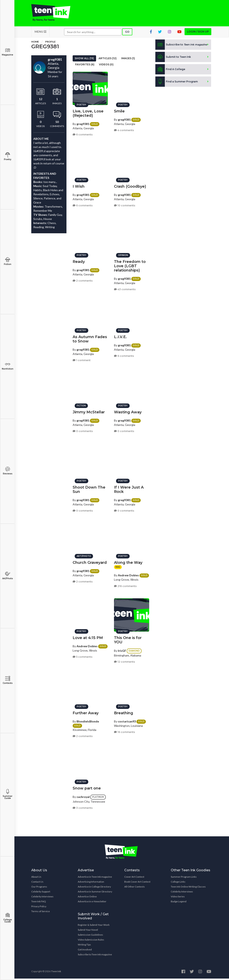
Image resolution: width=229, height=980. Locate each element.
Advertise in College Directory (94, 888)
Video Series (178, 898)
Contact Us (37, 883)
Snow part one (87, 787)
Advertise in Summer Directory (95, 893)
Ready (79, 261)
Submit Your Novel (88, 931)
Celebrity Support (41, 893)
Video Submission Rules (91, 941)
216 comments (125, 585)
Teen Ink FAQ (39, 903)
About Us (36, 878)
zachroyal (83, 796)
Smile (119, 110)
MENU (40, 33)
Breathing (124, 712)
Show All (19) (84, 60)
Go (127, 33)
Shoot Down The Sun (89, 488)
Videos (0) (106, 66)
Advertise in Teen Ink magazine (95, 878)
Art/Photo (8, 576)
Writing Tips (84, 946)
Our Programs (39, 888)
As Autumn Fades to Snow (90, 338)
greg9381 (83, 123)
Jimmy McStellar (89, 411)
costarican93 (127, 720)
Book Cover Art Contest (137, 883)
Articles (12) (108, 60)
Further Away (86, 712)
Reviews (8, 471)
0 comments (83, 430)
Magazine (8, 52)
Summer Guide (8, 794)
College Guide (8, 918)
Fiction (8, 261)
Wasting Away (128, 411)
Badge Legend (179, 903)
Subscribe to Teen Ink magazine (95, 956)
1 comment (82, 359)
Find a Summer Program (177, 83)
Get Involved (85, 951)
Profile (50, 43)
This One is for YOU (128, 639)
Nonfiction (8, 366)
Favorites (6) (85, 66)
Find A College (170, 71)
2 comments (83, 280)
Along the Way (128, 562)
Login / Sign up (198, 33)
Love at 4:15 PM (88, 637)
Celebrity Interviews (42, 898)
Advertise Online (87, 898)
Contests (8, 680)
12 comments (124, 661)
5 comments (83, 656)
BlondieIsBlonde (88, 720)
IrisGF (122, 650)
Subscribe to (181, 46)
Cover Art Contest (134, 878)
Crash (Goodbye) (130, 185)
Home (35, 43)
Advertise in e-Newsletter (92, 903)
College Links (178, 883)
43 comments (125, 288)
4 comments (124, 129)
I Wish (79, 185)
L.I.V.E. (120, 336)
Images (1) (128, 60)
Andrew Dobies (128, 574)
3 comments (83, 807)
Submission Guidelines (90, 936)
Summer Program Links (184, 878)
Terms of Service (41, 913)
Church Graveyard (90, 562)
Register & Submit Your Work (94, 926)
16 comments (124, 731)
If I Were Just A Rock (129, 488)
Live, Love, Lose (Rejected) (88, 112)
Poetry (8, 157)
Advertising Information (91, 883)
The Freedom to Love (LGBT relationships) (130, 265)
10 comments (125, 205)
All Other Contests (135, 888)
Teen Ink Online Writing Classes (188, 888)
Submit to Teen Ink (173, 58)
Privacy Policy (39, 908)
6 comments (83, 134)
